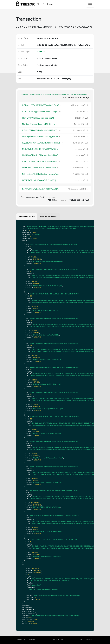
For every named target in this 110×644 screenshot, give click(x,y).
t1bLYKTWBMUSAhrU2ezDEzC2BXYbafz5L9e (40, 189)
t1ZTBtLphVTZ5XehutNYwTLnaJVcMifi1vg (39, 168)
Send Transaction (87, 639)
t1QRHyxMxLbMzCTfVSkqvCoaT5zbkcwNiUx (40, 174)
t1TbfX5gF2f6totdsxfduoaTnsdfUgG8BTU (38, 124)
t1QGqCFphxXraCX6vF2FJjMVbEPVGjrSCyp (40, 149)
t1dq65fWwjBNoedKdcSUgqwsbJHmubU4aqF (40, 155)
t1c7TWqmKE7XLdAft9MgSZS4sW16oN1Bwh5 (40, 105)
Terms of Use (57, 639)
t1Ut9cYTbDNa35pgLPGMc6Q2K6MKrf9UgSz (40, 112)
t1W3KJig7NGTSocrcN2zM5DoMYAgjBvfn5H (40, 137)
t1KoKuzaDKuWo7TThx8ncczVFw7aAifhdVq (40, 162)
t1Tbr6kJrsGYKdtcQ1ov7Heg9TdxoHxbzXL (38, 118)
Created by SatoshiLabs (25, 639)
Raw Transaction (27, 216)
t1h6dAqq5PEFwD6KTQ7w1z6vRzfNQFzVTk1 (40, 130)
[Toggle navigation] (90, 5)
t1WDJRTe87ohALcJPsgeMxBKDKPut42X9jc (39, 180)
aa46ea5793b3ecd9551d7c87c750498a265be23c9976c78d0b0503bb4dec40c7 (55, 95)
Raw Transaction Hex (49, 216)
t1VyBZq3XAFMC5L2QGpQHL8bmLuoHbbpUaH (41, 143)
